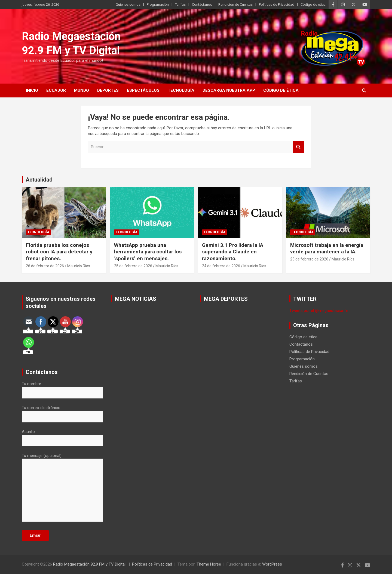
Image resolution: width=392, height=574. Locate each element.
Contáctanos (202, 4)
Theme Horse (209, 564)
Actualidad (39, 180)
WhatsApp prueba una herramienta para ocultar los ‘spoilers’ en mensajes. (148, 252)
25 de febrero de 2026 (133, 266)
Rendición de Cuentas (235, 4)
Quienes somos (128, 4)
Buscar (299, 147)
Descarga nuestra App (229, 90)
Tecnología (181, 90)
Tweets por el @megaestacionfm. (320, 311)
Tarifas (180, 4)
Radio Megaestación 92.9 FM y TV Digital (90, 564)
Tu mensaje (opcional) (62, 488)
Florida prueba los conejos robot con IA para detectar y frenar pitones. (59, 252)
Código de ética (313, 4)
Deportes (108, 90)
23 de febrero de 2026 (309, 259)
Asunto (62, 436)
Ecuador (56, 90)
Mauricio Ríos (79, 266)
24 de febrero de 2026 (221, 266)
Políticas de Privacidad (277, 4)
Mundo (82, 90)
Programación (158, 4)
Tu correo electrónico (62, 412)
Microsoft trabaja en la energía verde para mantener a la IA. (327, 248)
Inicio (32, 90)
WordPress (272, 564)
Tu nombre (62, 388)
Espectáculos (143, 90)
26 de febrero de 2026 (45, 266)
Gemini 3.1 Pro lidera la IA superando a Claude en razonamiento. (233, 252)
